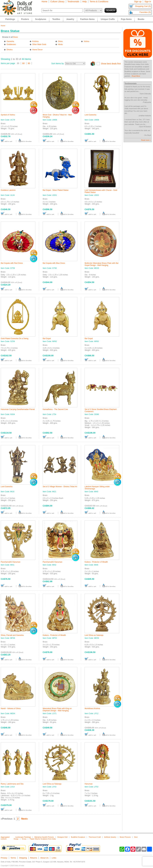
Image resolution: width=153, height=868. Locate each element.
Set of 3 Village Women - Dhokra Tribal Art (60, 487)
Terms (13, 858)
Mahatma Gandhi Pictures (44, 837)
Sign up (138, 2)
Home (44, 2)
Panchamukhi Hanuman (11, 562)
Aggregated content (5, 838)
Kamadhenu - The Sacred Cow (55, 409)
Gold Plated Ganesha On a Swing (15, 339)
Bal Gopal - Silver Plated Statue (56, 190)
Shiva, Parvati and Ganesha (12, 635)
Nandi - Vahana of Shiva (11, 708)
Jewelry (70, 19)
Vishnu (86, 41)
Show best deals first (111, 64)
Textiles (56, 19)
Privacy (4, 858)
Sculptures (41, 19)
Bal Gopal (47, 339)
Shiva (60, 41)
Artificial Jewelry (110, 837)
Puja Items (126, 19)
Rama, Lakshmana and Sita (12, 784)
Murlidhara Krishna (92, 708)
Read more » (146, 140)
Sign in (148, 2)
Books (141, 19)
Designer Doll (62, 837)
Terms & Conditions (99, 2)
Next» (25, 819)
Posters (25, 19)
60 (24, 63)
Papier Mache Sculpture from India (43, 839)
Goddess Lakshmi (8, 190)
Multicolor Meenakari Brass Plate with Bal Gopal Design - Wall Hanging (102, 264)
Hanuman (89, 784)
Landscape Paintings (23, 837)
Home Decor (37, 50)
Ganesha (10, 41)
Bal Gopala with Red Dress (12, 263)
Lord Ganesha (90, 115)
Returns (34, 858)
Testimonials (73, 2)
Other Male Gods (39, 44)
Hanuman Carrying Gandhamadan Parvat (18, 409)
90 (29, 63)
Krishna (35, 41)
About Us (44, 858)
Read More (136, 76)
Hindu (60, 44)
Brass (16, 37)
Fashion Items (87, 19)
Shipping (23, 858)
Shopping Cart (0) (143, 6)
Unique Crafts (108, 19)
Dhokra (10, 50)
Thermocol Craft (95, 837)
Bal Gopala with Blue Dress (54, 263)
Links (54, 858)
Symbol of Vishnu (8, 115)
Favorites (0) (145, 12)
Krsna (24, 839)
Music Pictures (125, 837)
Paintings (10, 19)
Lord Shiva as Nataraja (94, 635)
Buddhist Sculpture (78, 837)
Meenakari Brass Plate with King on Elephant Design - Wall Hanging (57, 710)
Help (85, 2)
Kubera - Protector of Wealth (96, 562)
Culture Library (57, 2)
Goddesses (11, 44)
